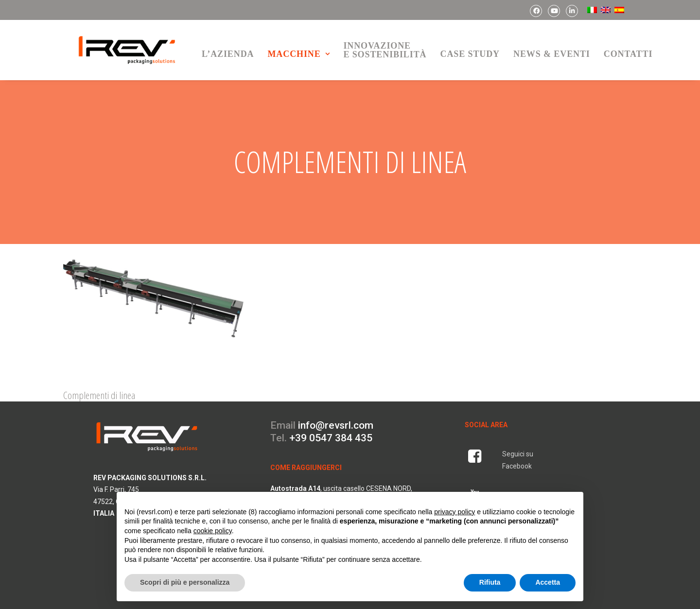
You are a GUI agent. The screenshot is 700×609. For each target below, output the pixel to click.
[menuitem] (536, 11)
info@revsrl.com (336, 408)
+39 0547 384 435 (331, 421)
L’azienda (228, 54)
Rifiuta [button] (490, 582)
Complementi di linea (99, 378)
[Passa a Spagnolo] (618, 10)
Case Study (470, 54)
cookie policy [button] (213, 531)
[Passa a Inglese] (605, 10)
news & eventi (552, 54)
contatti (628, 54)
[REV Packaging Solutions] (127, 50)
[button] (154, 296)
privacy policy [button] (455, 512)
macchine (298, 54)
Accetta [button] (548, 582)
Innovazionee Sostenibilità (385, 50)
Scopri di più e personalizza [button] (185, 582)
